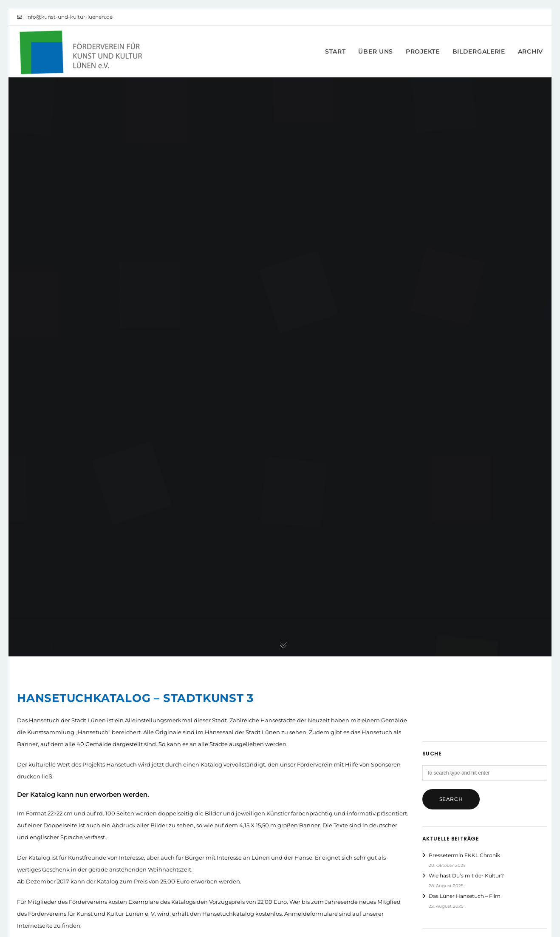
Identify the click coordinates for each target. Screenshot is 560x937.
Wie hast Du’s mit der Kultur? (466, 876)
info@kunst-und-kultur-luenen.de (65, 17)
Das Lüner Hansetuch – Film (465, 896)
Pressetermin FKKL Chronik (464, 855)
